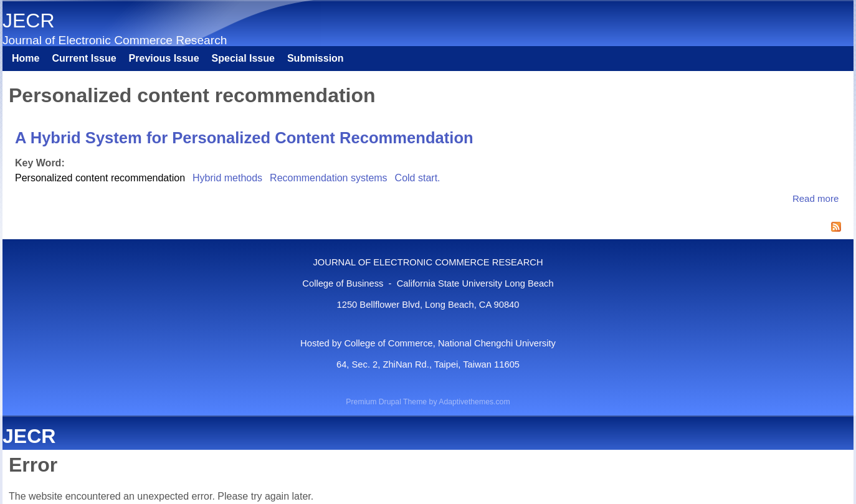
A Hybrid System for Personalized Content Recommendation (244, 138)
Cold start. (418, 178)
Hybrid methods (227, 178)
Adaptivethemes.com (474, 402)
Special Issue (243, 58)
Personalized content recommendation (100, 178)
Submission (316, 58)
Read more (816, 198)
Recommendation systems (329, 178)
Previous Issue (164, 58)
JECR (29, 21)
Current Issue (84, 58)
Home (26, 58)
